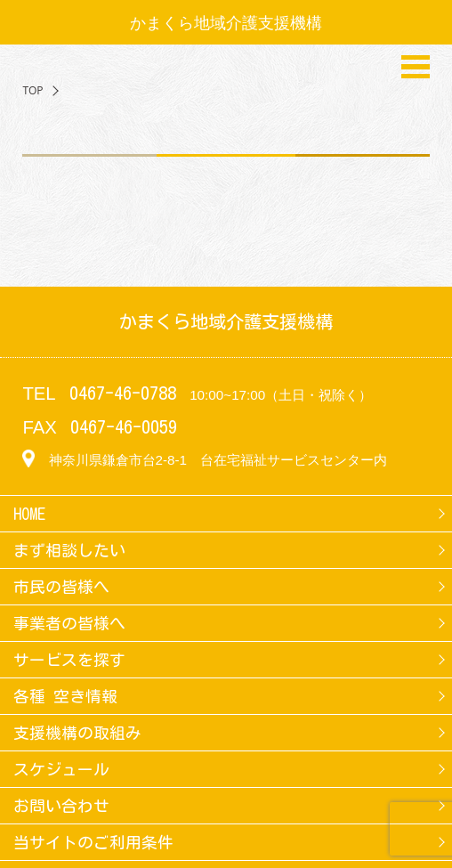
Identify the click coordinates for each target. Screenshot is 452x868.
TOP (32, 90)
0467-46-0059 (124, 426)
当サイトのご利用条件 (93, 842)
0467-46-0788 (123, 393)
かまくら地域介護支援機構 (226, 22)
